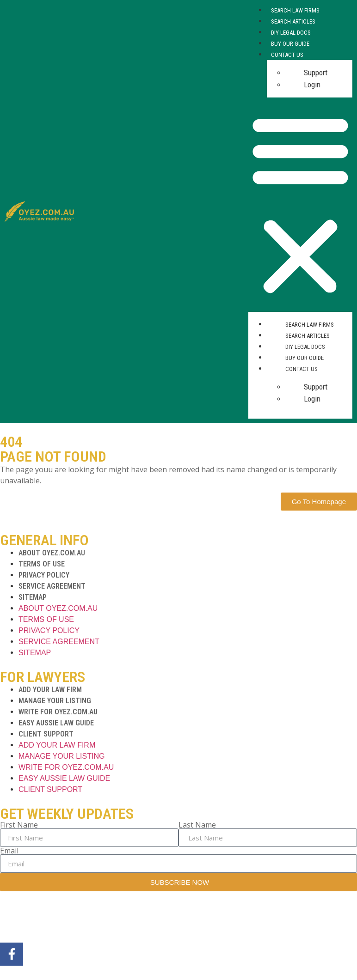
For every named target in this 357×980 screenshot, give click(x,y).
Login (312, 85)
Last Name (197, 825)
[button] (300, 205)
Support (316, 73)
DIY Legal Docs (291, 33)
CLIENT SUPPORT (46, 734)
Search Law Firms (295, 10)
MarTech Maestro (145, 919)
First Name (19, 825)
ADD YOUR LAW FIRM (50, 690)
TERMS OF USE (42, 564)
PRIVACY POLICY (44, 575)
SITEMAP (33, 597)
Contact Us (287, 55)
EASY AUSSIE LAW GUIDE (56, 723)
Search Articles (293, 21)
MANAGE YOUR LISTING (55, 701)
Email (9, 851)
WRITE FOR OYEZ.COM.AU (58, 712)
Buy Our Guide (290, 44)
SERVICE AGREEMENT (52, 586)
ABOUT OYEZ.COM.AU (52, 553)
